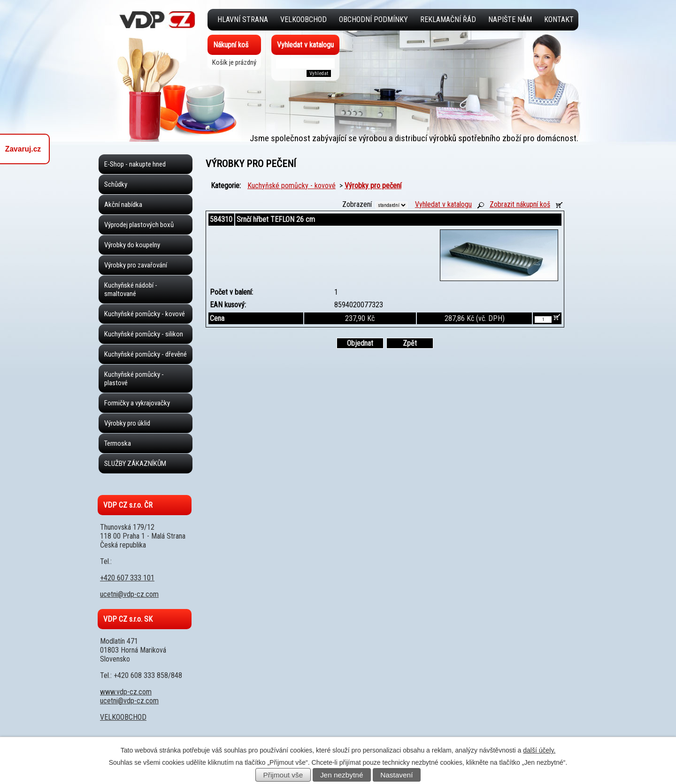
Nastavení (396, 775)
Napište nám (510, 19)
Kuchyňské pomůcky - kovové (292, 186)
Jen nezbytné (342, 775)
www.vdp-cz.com (126, 692)
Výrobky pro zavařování (136, 265)
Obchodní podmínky (373, 19)
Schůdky (116, 184)
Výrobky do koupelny (132, 245)
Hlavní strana (243, 19)
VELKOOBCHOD (303, 19)
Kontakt (559, 19)
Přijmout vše (283, 775)
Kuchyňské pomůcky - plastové (134, 379)
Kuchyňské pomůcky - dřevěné (146, 354)
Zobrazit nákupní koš (520, 204)
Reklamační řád (448, 19)
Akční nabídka (123, 205)
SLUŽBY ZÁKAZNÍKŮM (135, 464)
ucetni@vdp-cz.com (129, 594)
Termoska (118, 443)
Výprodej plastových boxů (139, 225)
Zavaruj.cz (23, 149)
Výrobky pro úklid (127, 423)
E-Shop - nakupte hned (135, 164)
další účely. (539, 750)
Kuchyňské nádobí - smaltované (131, 289)
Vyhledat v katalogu (443, 204)
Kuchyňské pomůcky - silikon (144, 334)
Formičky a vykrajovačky (137, 403)
